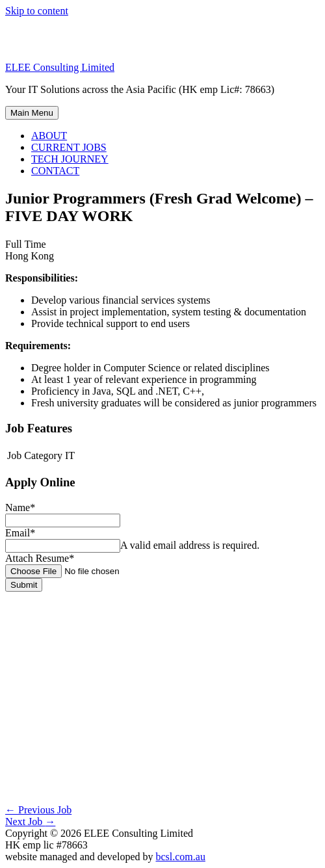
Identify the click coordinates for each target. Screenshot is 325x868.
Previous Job (38, 810)
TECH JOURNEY (70, 159)
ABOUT (49, 136)
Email (20, 533)
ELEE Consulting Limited (60, 67)
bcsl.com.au (180, 857)
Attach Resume (40, 558)
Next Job (30, 822)
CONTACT (55, 171)
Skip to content (37, 11)
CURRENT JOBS (69, 147)
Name (20, 507)
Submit (24, 585)
